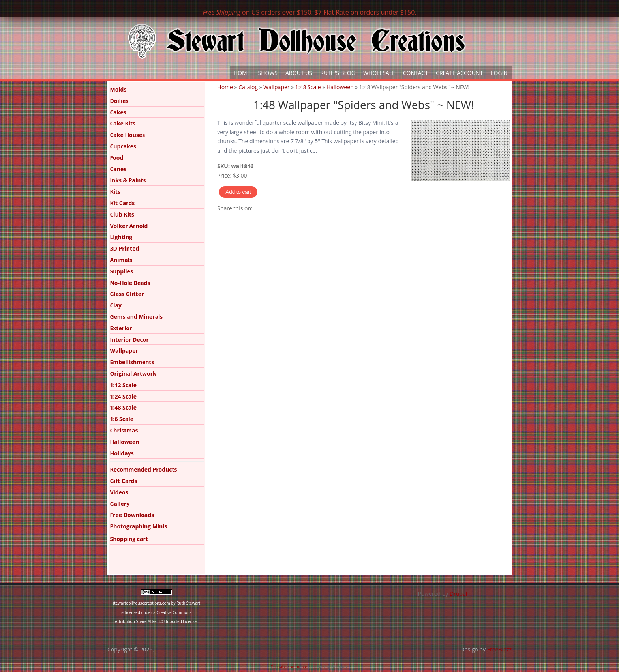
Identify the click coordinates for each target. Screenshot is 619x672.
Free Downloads (132, 515)
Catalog (248, 87)
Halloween (340, 87)
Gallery (120, 504)
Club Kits (122, 214)
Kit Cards (122, 203)
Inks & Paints (128, 180)
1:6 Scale (122, 419)
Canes (118, 169)
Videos (119, 492)
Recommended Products (143, 469)
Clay (116, 305)
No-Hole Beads (130, 283)
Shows (268, 73)
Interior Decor (129, 340)
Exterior (121, 328)
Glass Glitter (127, 294)
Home (242, 73)
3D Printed (124, 248)
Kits (115, 192)
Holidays (122, 453)
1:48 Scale (308, 87)
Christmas (124, 430)
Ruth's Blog (338, 73)
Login (499, 73)
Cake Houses (127, 135)
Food (116, 158)
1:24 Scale (123, 396)
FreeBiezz (499, 649)
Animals (121, 260)
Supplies (121, 271)
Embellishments (132, 362)
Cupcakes (123, 146)
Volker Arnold (129, 226)
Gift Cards (123, 481)
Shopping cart (129, 539)
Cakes (118, 112)
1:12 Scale (123, 385)
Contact (415, 73)
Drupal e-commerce (289, 667)
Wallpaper (276, 87)
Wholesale (379, 73)
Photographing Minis (138, 526)
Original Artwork (133, 373)
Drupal (458, 594)
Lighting (121, 237)
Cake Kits (123, 123)
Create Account (459, 73)
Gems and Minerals (136, 317)
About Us (299, 73)
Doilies (119, 101)
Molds (118, 89)
